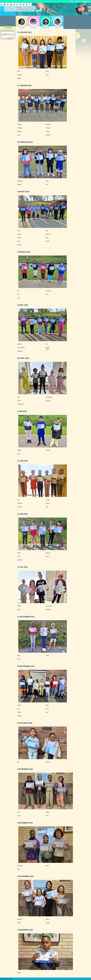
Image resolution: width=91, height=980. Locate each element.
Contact (77, 1)
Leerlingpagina (86, 1)
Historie (57, 28)
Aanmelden (22, 28)
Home (71, 1)
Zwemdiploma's (46, 28)
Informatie (34, 28)
